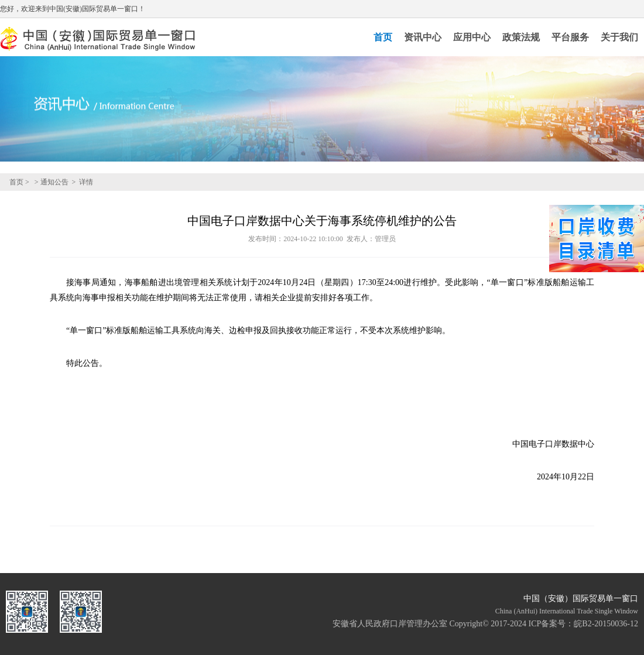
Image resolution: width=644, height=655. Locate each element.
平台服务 (570, 37)
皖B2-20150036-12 (606, 624)
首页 (383, 37)
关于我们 (619, 37)
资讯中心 (423, 37)
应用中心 (472, 37)
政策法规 (521, 37)
